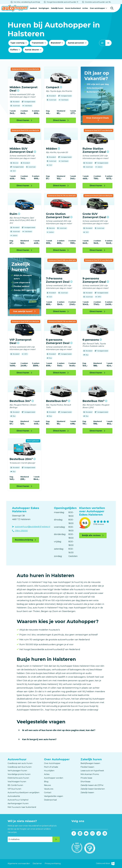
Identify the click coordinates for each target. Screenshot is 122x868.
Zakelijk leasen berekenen (93, 789)
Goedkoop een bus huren (20, 767)
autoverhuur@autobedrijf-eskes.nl (33, 527)
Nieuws (47, 785)
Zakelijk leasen (87, 793)
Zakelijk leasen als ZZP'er (92, 785)
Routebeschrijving (24, 540)
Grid (108, 43)
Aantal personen (76, 43)
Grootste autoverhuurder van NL (98, 2)
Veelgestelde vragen (54, 796)
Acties (85, 8)
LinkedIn (80, 833)
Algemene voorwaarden (19, 863)
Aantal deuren (32, 50)
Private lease (86, 778)
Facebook (74, 833)
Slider (102, 43)
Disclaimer (37, 863)
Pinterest (105, 833)
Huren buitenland (73, 8)
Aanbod (33, 8)
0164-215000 (21, 531)
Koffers (14, 50)
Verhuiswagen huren (17, 771)
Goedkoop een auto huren (20, 763)
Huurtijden (49, 771)
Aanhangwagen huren (18, 803)
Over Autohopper (52, 763)
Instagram (92, 833)
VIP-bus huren (14, 789)
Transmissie (38, 43)
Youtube (86, 833)
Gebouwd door (105, 864)
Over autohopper (97, 8)
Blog (46, 782)
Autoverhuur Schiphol (18, 800)
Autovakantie (14, 796)
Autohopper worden (54, 778)
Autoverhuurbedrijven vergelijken (24, 793)
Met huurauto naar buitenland (22, 807)
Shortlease (85, 782)
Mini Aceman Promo (90, 774)
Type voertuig (17, 43)
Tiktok (99, 833)
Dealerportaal (50, 800)
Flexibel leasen (87, 767)
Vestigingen (44, 8)
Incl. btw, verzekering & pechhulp (27, 2)
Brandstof (56, 43)
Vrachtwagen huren (17, 782)
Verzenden (56, 839)
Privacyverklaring (53, 863)
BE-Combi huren (15, 785)
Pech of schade (51, 767)
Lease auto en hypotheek (92, 771)
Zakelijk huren (57, 8)
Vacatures (49, 789)
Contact (48, 793)
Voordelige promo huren (19, 774)
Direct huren (23, 120)
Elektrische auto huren (18, 778)
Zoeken (112, 8)
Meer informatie (18, 90)
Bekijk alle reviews (91, 535)
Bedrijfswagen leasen (90, 763)
